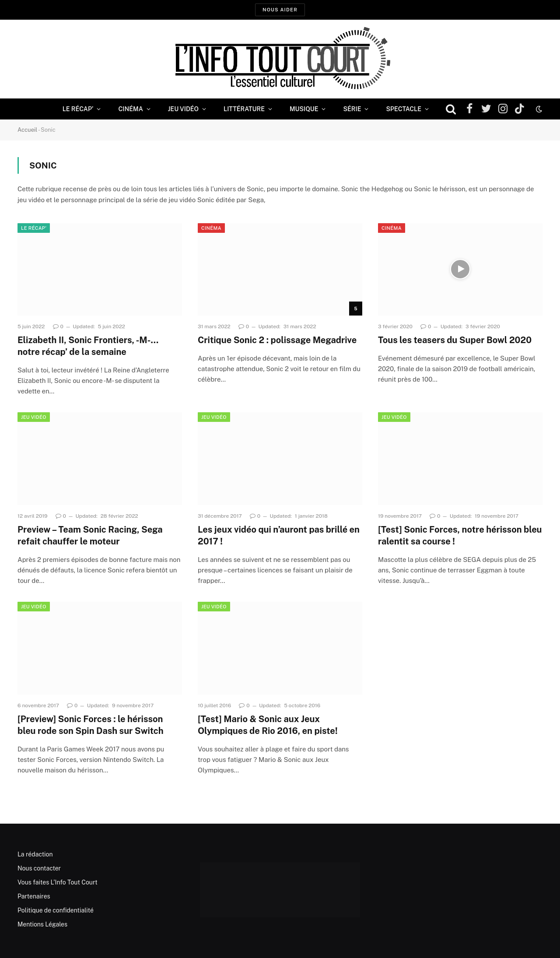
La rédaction (35, 854)
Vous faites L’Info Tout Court (58, 882)
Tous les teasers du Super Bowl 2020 (455, 340)
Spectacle (404, 109)
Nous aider (280, 10)
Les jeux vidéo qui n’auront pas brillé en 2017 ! (279, 535)
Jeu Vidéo (183, 109)
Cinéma (130, 109)
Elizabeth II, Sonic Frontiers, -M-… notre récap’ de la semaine (88, 346)
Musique (304, 109)
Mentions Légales (42, 924)
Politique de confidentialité (56, 910)
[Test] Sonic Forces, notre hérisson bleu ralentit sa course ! (460, 535)
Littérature (244, 109)
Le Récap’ (78, 109)
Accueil (27, 130)
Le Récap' (34, 228)
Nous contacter (39, 868)
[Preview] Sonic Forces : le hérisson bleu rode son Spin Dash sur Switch (91, 725)
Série (352, 109)
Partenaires (34, 896)
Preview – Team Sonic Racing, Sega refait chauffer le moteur (90, 535)
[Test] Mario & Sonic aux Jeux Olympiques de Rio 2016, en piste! (268, 725)
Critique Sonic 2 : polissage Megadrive (277, 340)
